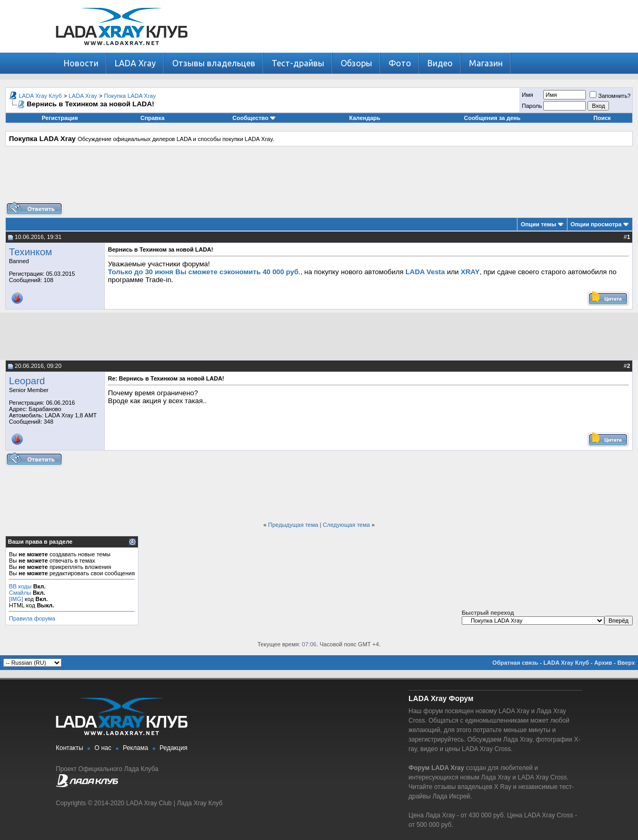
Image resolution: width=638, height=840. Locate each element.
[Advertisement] (319, 178)
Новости (81, 63)
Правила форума (32, 618)
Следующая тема (346, 525)
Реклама (135, 748)
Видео (440, 63)
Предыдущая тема (293, 525)
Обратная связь (515, 663)
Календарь (365, 118)
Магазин (486, 63)
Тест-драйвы (298, 63)
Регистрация (60, 118)
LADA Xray (135, 63)
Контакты (69, 748)
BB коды (20, 586)
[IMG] (16, 599)
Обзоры (356, 63)
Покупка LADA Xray (130, 96)
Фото (400, 63)
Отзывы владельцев (214, 63)
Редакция (173, 748)
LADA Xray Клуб (41, 96)
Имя (527, 95)
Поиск (602, 118)
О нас (103, 748)
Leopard (27, 381)
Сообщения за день (492, 118)
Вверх (626, 663)
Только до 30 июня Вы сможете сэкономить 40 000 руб (203, 272)
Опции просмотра (596, 224)
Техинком (31, 252)
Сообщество (254, 118)
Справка (153, 118)
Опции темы (538, 224)
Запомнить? (610, 96)
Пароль (532, 106)
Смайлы (20, 593)
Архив (603, 663)
